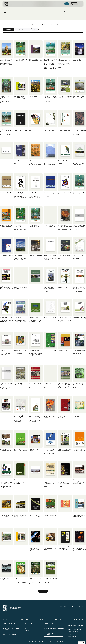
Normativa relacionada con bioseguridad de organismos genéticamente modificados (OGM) (50, 385)
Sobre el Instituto (13, 4)
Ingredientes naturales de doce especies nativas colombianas (50, 515)
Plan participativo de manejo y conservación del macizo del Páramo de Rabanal (21, 515)
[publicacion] (23, 29)
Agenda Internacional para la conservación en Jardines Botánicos (20, 162)
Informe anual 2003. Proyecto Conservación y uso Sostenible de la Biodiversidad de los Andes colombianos (50, 258)
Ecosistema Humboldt (24, 619)
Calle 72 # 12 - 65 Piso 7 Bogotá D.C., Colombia (11, 629)
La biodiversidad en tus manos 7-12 (35, 130)
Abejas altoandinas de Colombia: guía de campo (64, 287)
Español (80, 643)
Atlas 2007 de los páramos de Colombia (50, 351)
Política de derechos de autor (74, 629)
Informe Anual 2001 (33, 286)
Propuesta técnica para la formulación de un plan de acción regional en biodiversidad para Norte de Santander (49, 163)
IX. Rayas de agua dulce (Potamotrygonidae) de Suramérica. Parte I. (34, 227)
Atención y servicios (46, 4)
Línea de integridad (72, 636)
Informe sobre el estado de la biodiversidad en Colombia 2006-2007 (64, 416)
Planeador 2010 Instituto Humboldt (34, 450)
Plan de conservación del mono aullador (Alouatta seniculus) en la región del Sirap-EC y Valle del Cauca (65, 320)
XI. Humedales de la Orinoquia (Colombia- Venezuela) (20, 60)
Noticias (67, 4)
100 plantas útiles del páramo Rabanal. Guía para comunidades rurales (65, 548)
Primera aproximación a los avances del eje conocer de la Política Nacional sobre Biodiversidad (20, 482)
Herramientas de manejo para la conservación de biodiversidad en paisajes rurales (65, 451)
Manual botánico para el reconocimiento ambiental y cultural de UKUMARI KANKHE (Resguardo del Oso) (21, 258)
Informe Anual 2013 (63, 514)
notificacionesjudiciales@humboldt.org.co (54, 628)
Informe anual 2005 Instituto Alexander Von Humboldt (50, 318)
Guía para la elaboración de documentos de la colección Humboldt (50, 227)
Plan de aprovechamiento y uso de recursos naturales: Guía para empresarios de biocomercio (50, 194)
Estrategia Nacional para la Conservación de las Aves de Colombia (64, 162)
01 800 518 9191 (58, 631)
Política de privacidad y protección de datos (75, 626)
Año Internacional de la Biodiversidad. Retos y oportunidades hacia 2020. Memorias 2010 (20, 98)
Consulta (28, 4)
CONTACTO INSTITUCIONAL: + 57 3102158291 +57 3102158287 (10, 635)
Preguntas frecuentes (79, 619)
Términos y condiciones (73, 632)
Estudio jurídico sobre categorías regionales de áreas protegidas (21, 287)
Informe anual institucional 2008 (35, 480)
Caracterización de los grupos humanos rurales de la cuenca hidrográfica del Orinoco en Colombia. (35, 385)
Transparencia (38, 4)
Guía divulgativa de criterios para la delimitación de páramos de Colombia (36, 61)
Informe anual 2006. (63, 351)
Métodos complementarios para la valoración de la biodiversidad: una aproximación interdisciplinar (65, 98)
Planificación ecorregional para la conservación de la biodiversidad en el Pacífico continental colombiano (35, 549)
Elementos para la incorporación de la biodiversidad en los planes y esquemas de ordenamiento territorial (20, 320)
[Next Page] (43, 591)
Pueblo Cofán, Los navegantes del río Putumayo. (35, 256)
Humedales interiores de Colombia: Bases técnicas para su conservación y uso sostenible (50, 131)
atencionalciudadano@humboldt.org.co (53, 636)
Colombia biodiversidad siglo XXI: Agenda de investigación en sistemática (65, 130)
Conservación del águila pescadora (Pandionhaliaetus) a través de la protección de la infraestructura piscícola (50, 451)
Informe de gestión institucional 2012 (18, 384)
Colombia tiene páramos (34, 96)
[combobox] (81, 643)
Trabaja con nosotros (55, 4)
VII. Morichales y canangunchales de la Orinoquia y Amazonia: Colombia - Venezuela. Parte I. (20, 227)
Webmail (41, 619)
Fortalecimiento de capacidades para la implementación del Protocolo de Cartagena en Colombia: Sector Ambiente (50, 580)
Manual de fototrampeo (19, 547)
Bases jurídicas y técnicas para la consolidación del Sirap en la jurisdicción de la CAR (21, 451)
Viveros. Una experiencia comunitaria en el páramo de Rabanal (50, 548)
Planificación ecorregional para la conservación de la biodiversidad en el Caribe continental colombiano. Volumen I (35, 517)
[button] (74, 4)
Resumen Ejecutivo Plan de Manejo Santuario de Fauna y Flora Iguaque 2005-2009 (20, 352)
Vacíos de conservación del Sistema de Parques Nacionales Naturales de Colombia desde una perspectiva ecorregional (65, 227)
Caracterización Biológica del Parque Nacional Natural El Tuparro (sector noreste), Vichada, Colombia (65, 385)
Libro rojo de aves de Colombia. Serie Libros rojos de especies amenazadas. (65, 194)
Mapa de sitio (5, 619)
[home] (7, 4)
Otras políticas (71, 634)
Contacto (27, 631)
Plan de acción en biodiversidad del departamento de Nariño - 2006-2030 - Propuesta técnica (50, 417)
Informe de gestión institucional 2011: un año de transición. (20, 130)
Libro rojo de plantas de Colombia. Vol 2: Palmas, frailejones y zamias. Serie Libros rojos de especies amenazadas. (49, 289)
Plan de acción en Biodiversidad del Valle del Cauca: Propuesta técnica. (65, 257)
